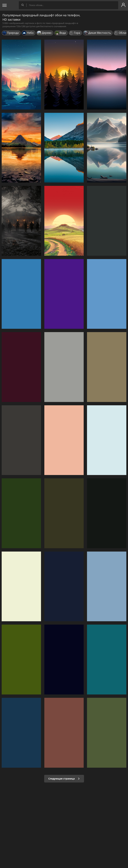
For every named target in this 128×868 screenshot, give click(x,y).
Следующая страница (64, 779)
